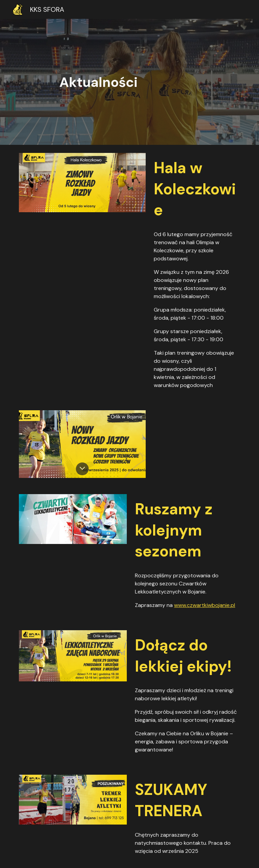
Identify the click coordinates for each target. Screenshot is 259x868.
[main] (129, 82)
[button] (82, 469)
